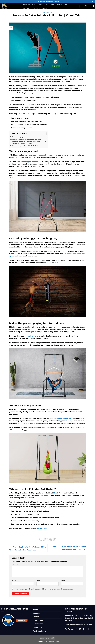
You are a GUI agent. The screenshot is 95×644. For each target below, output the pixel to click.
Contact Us (28, 8)
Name (14, 580)
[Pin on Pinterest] (51, 539)
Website (64, 580)
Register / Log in (40, 8)
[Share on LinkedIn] (54, 539)
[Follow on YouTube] (93, 1)
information (47, 13)
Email (39, 580)
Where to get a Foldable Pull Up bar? (26, 146)
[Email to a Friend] (48, 539)
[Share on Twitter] (44, 539)
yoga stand (41, 155)
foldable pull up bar (40, 82)
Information (51, 5)
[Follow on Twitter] (91, 1)
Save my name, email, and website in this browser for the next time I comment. (44, 589)
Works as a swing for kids (22, 144)
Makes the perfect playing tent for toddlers (29, 141)
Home (25, 5)
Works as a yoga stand (21, 137)
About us (32, 5)
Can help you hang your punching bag (26, 139)
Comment (16, 564)
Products (40, 5)
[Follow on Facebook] (89, 1)
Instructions (62, 5)
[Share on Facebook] (41, 539)
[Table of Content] (45, 134)
